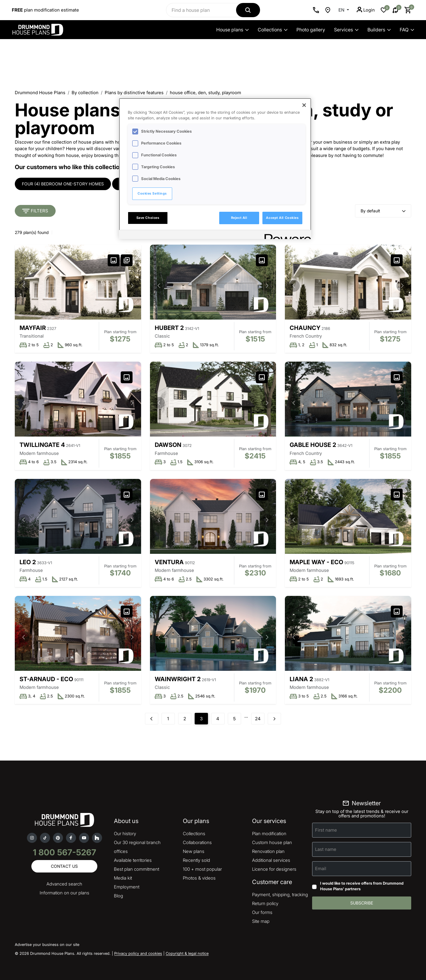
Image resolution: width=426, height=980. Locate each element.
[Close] (304, 105)
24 (258, 719)
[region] (215, 169)
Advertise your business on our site (47, 944)
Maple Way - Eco (316, 562)
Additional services (271, 860)
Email (321, 868)
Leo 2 (28, 562)
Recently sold (196, 860)
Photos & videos (199, 878)
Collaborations (197, 842)
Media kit (123, 878)
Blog (118, 896)
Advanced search (64, 884)
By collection (85, 93)
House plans (233, 30)
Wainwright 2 (178, 679)
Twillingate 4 (42, 445)
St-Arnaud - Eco (46, 679)
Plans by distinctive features (134, 93)
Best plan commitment (137, 869)
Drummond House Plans (40, 93)
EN (342, 10)
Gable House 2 (313, 445)
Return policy (265, 903)
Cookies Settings (152, 193)
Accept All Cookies (282, 218)
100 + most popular (202, 869)
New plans (194, 851)
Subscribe (362, 903)
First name (326, 830)
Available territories (133, 860)
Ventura (169, 562)
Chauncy (305, 328)
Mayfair (33, 328)
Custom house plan (272, 842)
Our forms (262, 912)
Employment (127, 887)
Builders (379, 30)
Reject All (239, 218)
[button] (132, 286)
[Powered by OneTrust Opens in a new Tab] (286, 235)
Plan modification (269, 834)
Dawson (168, 445)
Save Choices (148, 218)
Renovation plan (268, 851)
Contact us (64, 866)
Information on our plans (64, 893)
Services (346, 30)
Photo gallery (311, 30)
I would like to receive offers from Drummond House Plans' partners (362, 886)
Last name (326, 849)
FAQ (407, 30)
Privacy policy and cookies (138, 953)
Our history (125, 834)
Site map (261, 921)
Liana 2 (301, 679)
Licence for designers (274, 869)
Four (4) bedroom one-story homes (63, 184)
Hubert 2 (169, 328)
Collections (273, 30)
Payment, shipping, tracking (280, 895)
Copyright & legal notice (187, 953)
